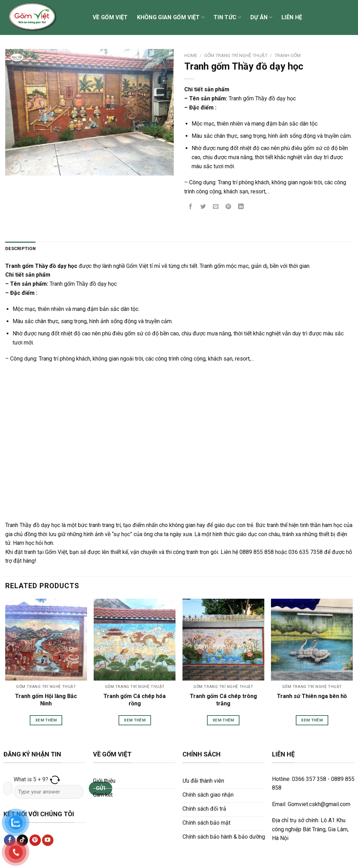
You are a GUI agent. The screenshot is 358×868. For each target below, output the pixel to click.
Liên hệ (292, 17)
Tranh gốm (288, 55)
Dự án (261, 17)
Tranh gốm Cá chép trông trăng (223, 700)
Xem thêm (46, 720)
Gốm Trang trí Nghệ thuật (236, 55)
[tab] (20, 249)
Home (191, 55)
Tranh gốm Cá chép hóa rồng (135, 700)
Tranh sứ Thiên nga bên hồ (312, 696)
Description (20, 248)
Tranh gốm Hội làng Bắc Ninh (46, 700)
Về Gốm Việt (110, 17)
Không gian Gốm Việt (171, 17)
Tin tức (227, 17)
